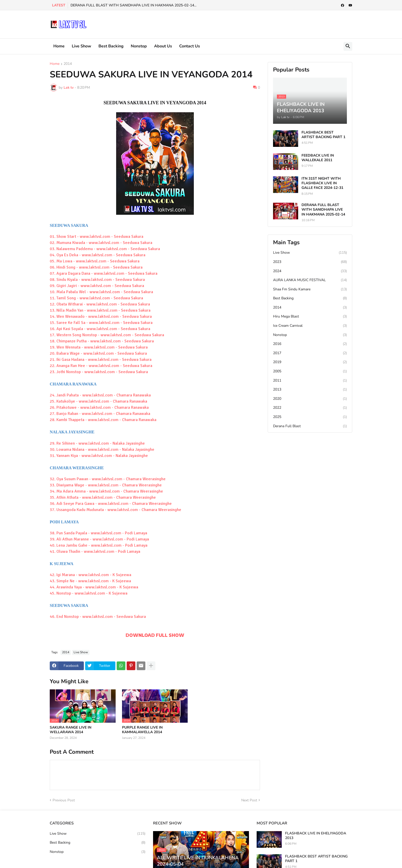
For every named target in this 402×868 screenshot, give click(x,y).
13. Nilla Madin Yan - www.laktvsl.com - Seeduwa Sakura (100, 310)
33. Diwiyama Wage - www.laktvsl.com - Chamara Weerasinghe (106, 485)
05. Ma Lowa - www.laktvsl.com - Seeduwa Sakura (95, 261)
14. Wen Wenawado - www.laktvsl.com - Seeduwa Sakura (101, 316)
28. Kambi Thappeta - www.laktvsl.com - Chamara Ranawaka (103, 420)
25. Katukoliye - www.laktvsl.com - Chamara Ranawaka (98, 401)
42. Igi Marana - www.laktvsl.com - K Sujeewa (91, 575)
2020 (310, 399)
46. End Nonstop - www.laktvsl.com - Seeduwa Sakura (98, 617)
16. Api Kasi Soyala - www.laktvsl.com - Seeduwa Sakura (100, 329)
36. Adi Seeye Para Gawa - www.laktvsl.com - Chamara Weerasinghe (111, 504)
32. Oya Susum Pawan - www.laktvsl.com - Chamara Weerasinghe (108, 479)
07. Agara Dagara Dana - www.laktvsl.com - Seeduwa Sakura (104, 273)
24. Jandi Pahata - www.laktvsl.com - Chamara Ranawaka (100, 395)
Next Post (249, 800)
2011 (310, 381)
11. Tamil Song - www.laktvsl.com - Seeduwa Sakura (96, 298)
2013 (310, 390)
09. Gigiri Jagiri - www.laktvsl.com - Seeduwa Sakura (97, 286)
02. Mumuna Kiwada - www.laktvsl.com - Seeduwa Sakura (101, 243)
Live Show (82, 46)
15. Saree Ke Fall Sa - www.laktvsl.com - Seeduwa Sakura (101, 323)
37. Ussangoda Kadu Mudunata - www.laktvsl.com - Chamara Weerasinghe (115, 510)
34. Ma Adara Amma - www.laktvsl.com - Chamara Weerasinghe (106, 491)
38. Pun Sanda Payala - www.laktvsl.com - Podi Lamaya (98, 533)
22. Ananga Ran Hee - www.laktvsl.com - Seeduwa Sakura (101, 366)
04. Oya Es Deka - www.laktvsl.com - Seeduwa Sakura (98, 255)
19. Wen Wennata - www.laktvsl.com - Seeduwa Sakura (99, 347)
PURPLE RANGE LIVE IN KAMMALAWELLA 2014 (142, 730)
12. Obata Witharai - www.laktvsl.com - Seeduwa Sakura (100, 304)
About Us (163, 46)
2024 (310, 271)
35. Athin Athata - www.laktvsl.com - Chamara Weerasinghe (103, 497)
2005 (310, 371)
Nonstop (139, 46)
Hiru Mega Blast (310, 316)
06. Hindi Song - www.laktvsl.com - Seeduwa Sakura (96, 267)
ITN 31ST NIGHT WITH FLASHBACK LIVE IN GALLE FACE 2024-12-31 (322, 183)
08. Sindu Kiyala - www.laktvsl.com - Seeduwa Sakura (97, 280)
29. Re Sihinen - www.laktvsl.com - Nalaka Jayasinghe (97, 443)
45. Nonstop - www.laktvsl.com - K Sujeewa (89, 593)
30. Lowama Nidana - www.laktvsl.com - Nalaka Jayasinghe (102, 450)
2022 (310, 408)
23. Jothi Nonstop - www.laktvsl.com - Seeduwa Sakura (99, 372)
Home (59, 46)
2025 (310, 417)
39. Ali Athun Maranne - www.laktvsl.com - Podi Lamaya (99, 539)
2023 (310, 262)
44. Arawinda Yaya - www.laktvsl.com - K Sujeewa (94, 587)
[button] (348, 46)
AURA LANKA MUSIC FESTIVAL (310, 280)
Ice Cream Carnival (310, 326)
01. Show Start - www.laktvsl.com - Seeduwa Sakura (97, 237)
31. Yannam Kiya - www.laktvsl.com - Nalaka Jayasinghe (99, 456)
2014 (68, 64)
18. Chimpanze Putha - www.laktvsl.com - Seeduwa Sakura (102, 341)
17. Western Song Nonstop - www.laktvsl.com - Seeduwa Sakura (107, 335)
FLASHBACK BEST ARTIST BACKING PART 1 (323, 135)
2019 (310, 362)
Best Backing (111, 46)
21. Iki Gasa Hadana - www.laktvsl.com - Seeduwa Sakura (101, 360)
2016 (310, 344)
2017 (310, 353)
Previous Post (64, 800)
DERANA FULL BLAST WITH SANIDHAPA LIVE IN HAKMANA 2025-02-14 (323, 210)
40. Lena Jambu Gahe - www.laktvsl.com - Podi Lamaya (99, 545)
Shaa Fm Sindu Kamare (310, 289)
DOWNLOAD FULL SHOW (155, 635)
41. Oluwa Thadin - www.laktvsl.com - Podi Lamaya (95, 552)
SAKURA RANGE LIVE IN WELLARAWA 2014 (71, 730)
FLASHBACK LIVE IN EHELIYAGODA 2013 (316, 836)
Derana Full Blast (310, 426)
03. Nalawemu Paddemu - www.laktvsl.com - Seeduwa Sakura (105, 249)
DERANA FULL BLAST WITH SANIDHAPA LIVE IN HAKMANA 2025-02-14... (133, 5)
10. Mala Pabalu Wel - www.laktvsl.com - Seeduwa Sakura (101, 292)
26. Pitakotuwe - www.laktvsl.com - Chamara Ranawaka (99, 407)
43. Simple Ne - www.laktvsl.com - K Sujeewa (90, 581)
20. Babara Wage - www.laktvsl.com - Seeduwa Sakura (98, 353)
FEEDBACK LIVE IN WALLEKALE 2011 (318, 158)
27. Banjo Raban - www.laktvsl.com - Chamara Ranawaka (100, 414)
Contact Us (190, 46)
